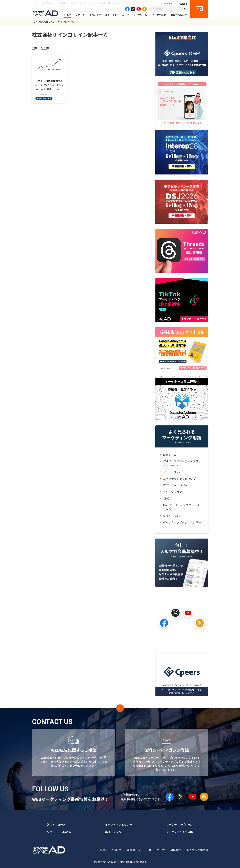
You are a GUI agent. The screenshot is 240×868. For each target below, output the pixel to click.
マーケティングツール (179, 824)
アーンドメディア (174, 472)
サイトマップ (157, 850)
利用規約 (176, 850)
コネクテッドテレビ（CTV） (181, 479)
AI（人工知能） (172, 516)
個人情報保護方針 (197, 850)
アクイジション (173, 492)
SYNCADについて (169, 4)
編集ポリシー (135, 850)
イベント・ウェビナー (119, 824)
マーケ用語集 (159, 15)
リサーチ (80, 15)
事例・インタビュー (116, 15)
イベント (94, 15)
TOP (34, 22)
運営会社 (183, 4)
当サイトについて (111, 850)
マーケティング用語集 (179, 832)
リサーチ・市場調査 (59, 832)
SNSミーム (170, 455)
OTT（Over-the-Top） (177, 485)
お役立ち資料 (178, 15)
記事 (66, 15)
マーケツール (140, 15)
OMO (166, 498)
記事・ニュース (56, 824)
